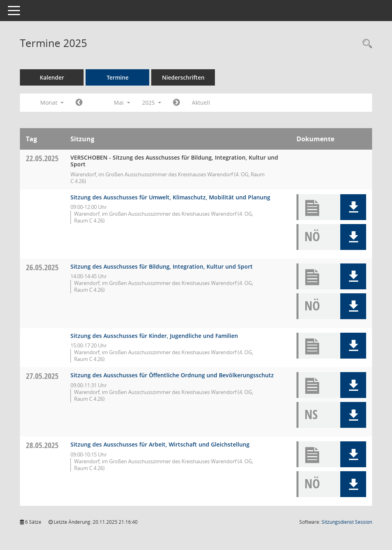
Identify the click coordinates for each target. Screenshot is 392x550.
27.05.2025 (42, 376)
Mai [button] (122, 102)
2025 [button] (152, 102)
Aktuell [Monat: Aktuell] (201, 102)
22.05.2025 (42, 158)
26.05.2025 (42, 267)
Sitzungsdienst (347, 522)
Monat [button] (52, 102)
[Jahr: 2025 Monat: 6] (176, 103)
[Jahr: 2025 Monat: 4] (79, 103)
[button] (353, 207)
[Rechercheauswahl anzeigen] (365, 44)
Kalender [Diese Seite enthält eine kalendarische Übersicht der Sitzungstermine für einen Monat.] (52, 77)
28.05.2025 (42, 445)
